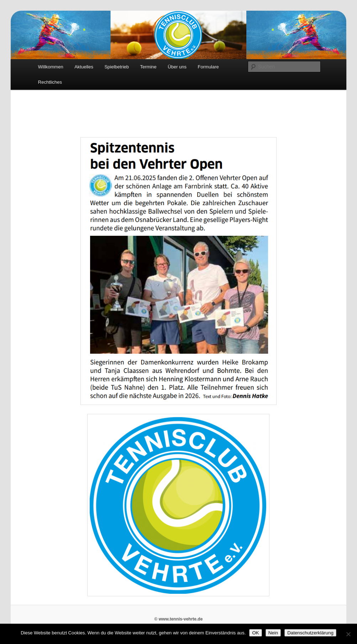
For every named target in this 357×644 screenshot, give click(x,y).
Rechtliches (50, 82)
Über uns (177, 67)
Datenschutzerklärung (310, 633)
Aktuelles (84, 67)
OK (255, 633)
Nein (273, 633)
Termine (148, 67)
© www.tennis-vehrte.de (179, 619)
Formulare (208, 67)
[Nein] (348, 634)
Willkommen (51, 67)
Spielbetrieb (117, 67)
